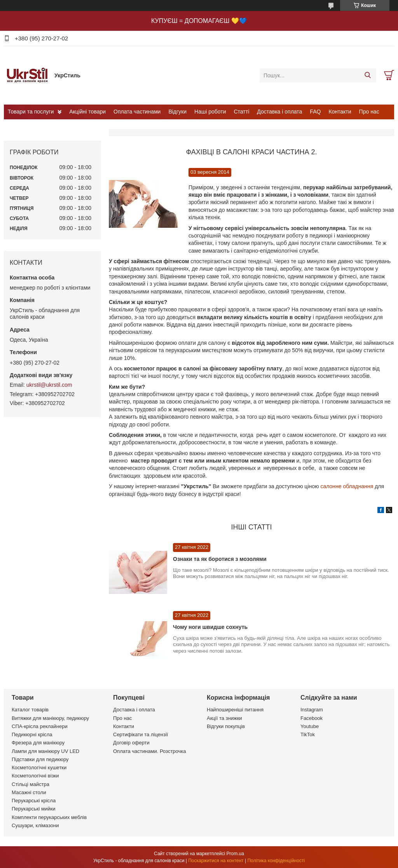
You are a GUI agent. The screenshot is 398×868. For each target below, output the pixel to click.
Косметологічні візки (35, 776)
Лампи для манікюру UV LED (45, 751)
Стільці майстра (31, 784)
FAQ (315, 112)
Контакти (340, 112)
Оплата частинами (137, 112)
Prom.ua (235, 854)
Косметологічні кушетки (39, 768)
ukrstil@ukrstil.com (49, 385)
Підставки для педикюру (40, 759)
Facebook (312, 718)
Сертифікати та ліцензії (141, 734)
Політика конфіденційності (276, 861)
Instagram (312, 710)
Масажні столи (29, 792)
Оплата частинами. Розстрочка (149, 751)
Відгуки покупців (226, 726)
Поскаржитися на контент (216, 861)
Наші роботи (210, 112)
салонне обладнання (347, 486)
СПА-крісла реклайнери (40, 726)
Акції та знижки (224, 718)
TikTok (308, 734)
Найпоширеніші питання (235, 710)
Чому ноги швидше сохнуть (210, 627)
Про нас (369, 112)
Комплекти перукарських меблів (49, 817)
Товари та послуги (31, 112)
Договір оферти (131, 743)
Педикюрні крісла (32, 734)
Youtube (310, 726)
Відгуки (177, 112)
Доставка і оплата (279, 112)
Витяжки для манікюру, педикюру (50, 718)
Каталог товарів (30, 710)
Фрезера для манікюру (38, 743)
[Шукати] (367, 75)
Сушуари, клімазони (35, 825)
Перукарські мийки (33, 809)
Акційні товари (87, 112)
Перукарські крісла (34, 801)
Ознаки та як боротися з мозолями (220, 559)
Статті (242, 112)
